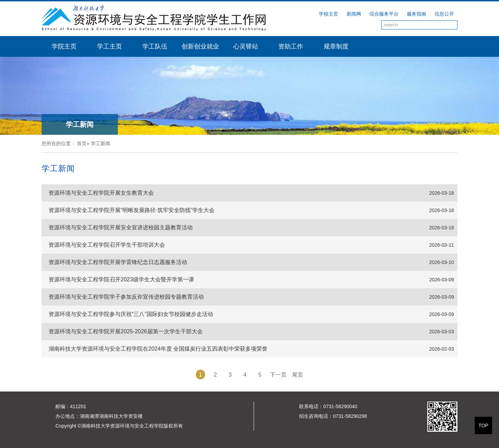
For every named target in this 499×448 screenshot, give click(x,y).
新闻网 (354, 14)
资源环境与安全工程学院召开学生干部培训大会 (107, 245)
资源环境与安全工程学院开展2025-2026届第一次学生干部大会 (126, 331)
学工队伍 (155, 46)
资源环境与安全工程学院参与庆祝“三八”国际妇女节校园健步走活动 (131, 314)
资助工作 (291, 46)
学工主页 (110, 46)
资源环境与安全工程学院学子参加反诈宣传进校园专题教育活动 (126, 297)
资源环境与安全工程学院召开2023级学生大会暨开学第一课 (121, 279)
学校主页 (329, 14)
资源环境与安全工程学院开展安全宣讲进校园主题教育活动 (121, 227)
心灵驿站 (246, 46)
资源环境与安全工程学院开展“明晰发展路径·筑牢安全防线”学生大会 (132, 210)
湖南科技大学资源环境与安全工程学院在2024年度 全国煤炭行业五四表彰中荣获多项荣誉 (158, 349)
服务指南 (417, 14)
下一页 (278, 375)
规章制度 (336, 46)
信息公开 (444, 14)
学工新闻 (100, 143)
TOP (484, 425)
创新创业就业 (200, 46)
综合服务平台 (384, 14)
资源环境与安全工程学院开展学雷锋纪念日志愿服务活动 (118, 262)
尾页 (298, 375)
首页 (82, 143)
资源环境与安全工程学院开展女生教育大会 (101, 193)
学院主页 (64, 46)
